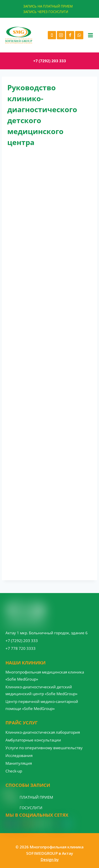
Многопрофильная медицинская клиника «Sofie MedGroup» (45, 676)
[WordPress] (42, 824)
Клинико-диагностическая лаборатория (43, 732)
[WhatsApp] (79, 35)
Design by (50, 859)
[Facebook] (70, 35)
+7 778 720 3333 (20, 648)
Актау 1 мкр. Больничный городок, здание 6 (47, 633)
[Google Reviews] (34, 824)
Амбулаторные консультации (33, 740)
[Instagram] (61, 35)
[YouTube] (26, 824)
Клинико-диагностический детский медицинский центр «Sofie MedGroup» (41, 690)
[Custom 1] (59, 824)
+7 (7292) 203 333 (50, 61)
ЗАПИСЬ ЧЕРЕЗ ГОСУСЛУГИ (46, 12)
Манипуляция (19, 763)
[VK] (50, 824)
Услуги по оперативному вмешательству (44, 748)
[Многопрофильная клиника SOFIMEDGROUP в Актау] (19, 35)
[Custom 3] (67, 824)
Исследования (19, 755)
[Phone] (52, 35)
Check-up (14, 771)
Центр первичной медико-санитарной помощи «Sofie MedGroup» (42, 705)
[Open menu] (90, 35)
